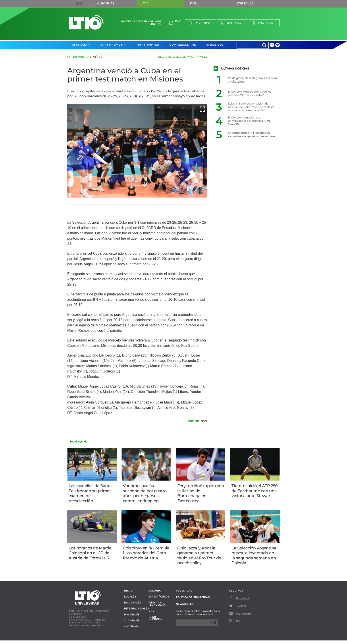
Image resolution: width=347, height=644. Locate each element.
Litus (192, 3)
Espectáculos (159, 600)
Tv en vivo (199, 23)
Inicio (128, 594)
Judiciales (132, 624)
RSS (235, 625)
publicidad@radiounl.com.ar (85, 626)
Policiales (132, 618)
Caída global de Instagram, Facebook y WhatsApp (253, 80)
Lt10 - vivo (231, 23)
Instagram (240, 617)
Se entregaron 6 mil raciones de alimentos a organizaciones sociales (252, 135)
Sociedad (131, 630)
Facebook (240, 602)
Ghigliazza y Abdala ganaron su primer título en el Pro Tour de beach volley (200, 558)
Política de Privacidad (193, 601)
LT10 (145, 3)
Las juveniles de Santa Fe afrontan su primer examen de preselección (91, 494)
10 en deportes (156, 622)
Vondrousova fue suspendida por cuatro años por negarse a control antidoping (146, 494)
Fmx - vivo (263, 23)
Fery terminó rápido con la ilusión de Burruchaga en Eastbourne (197, 494)
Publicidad (184, 594)
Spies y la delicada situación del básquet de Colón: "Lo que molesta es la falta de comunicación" (251, 107)
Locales (130, 600)
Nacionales (133, 606)
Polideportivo (79, 57)
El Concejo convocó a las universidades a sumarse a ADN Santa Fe (249, 121)
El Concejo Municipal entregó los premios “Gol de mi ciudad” (250, 93)
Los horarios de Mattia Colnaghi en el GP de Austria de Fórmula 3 (91, 555)
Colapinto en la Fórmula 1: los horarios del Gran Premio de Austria (145, 558)
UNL (79, 4)
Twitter (238, 609)
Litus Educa (244, 3)
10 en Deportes (113, 45)
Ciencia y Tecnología (157, 607)
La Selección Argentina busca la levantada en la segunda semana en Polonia (255, 558)
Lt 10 (86, 22)
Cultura (155, 594)
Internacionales (135, 612)
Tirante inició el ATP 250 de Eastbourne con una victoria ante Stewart (255, 494)
